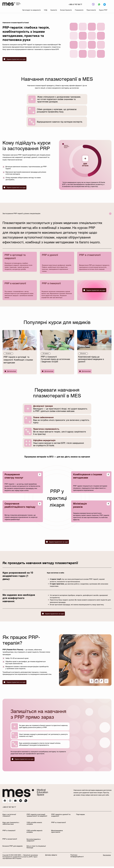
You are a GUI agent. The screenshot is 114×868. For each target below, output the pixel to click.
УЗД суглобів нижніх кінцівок (34, 823)
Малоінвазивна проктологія (57, 831)
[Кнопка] (93, 4)
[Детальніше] (10, 371)
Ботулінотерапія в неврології (34, 840)
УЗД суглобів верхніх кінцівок (34, 831)
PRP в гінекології (9, 830)
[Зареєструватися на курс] (14, 59)
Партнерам (80, 814)
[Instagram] (10, 801)
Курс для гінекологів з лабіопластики (11, 823)
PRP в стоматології (59, 822)
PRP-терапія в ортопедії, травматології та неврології (37, 815)
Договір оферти (51, 855)
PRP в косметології (10, 839)
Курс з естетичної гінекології (9, 815)
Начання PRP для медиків (12, 846)
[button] (31, 10)
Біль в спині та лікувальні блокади (36, 847)
